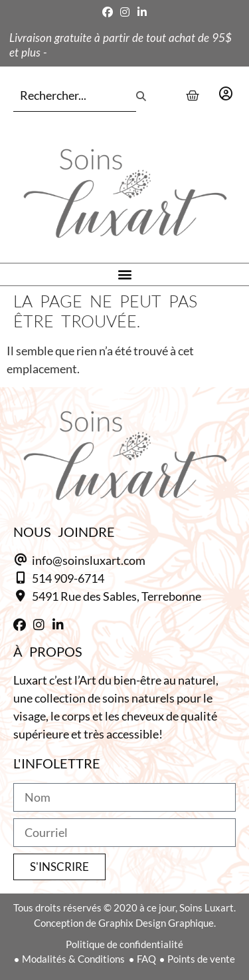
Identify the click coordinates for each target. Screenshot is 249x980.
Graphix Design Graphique (156, 923)
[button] (124, 274)
